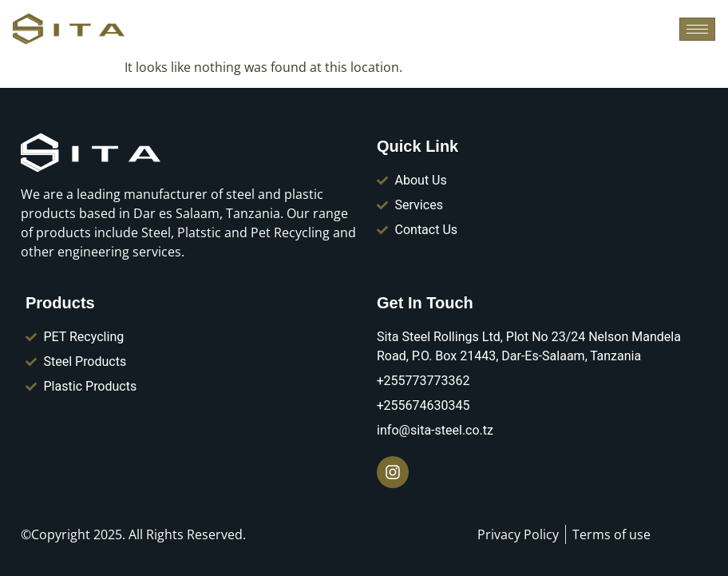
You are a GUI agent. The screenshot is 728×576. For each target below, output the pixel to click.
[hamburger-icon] (697, 29)
